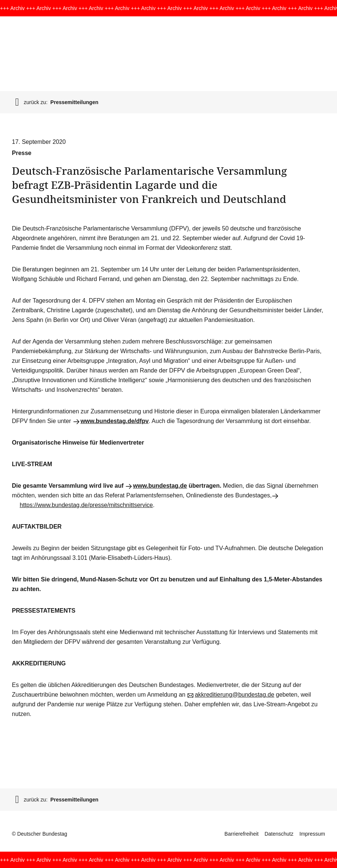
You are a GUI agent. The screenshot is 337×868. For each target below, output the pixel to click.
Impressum (312, 834)
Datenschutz (279, 834)
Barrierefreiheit (242, 834)
